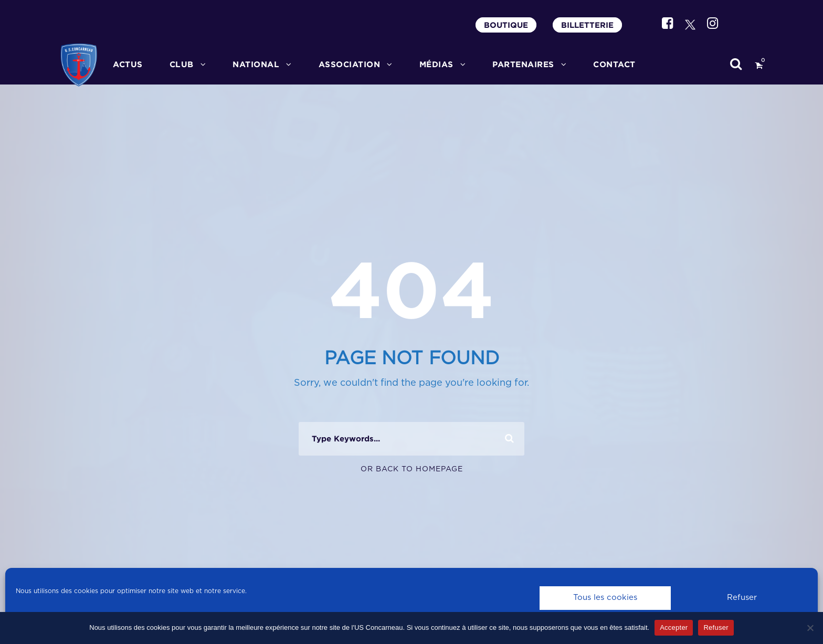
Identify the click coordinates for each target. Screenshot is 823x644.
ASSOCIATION (350, 64)
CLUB (182, 64)
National (256, 64)
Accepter (674, 627)
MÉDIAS (436, 64)
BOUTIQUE (506, 25)
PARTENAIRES (523, 64)
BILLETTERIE (587, 25)
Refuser (742, 598)
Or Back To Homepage (412, 469)
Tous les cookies (605, 598)
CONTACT (614, 64)
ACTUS (128, 64)
